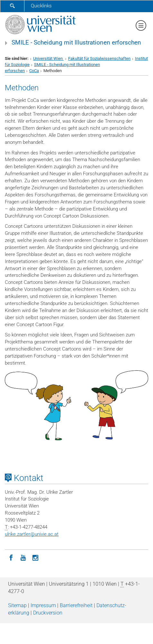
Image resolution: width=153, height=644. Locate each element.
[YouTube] (23, 557)
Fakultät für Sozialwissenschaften (99, 58)
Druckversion (48, 613)
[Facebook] (11, 557)
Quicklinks (41, 6)
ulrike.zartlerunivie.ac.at (32, 534)
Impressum (43, 605)
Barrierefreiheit (76, 605)
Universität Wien (48, 58)
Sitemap (17, 605)
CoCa (34, 71)
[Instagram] (35, 557)
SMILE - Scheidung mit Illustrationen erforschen (76, 43)
